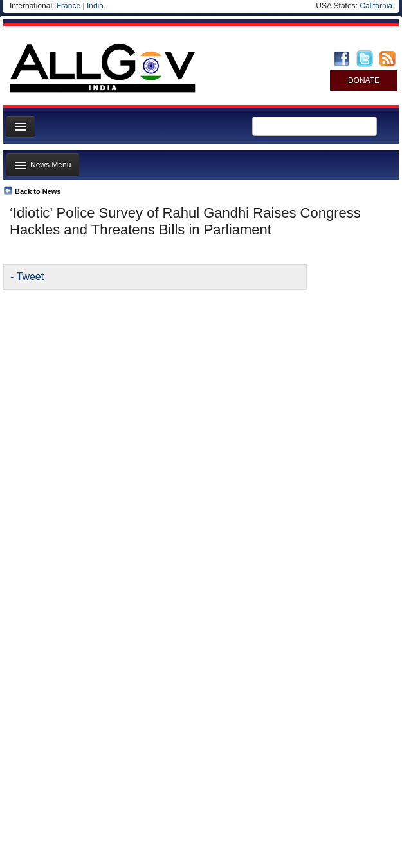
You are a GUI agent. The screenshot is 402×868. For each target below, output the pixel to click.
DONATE (364, 80)
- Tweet (27, 277)
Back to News (38, 191)
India (95, 6)
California (376, 6)
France (69, 6)
